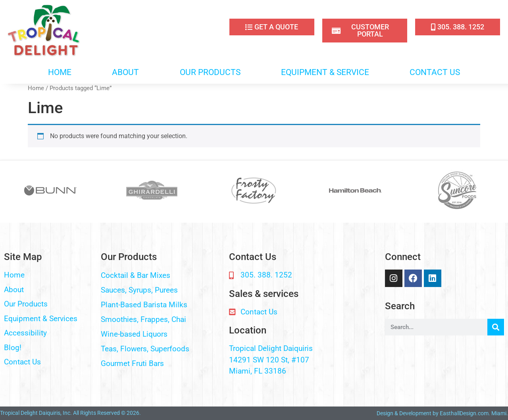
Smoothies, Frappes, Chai (143, 319)
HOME (60, 72)
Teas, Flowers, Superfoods (145, 349)
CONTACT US (435, 72)
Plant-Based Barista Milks (144, 305)
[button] (161, 276)
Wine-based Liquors (134, 334)
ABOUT (125, 72)
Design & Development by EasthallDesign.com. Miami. (442, 413)
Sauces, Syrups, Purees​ (139, 290)
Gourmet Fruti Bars (132, 363)
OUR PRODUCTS (210, 72)
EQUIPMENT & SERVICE (325, 72)
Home (36, 88)
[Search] (496, 327)
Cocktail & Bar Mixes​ (136, 275)
